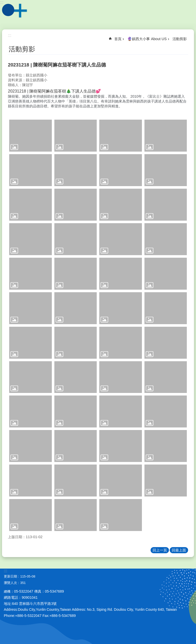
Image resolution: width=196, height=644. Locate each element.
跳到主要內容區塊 (3, 3)
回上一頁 (160, 550)
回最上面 (179, 550)
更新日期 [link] (10, 576)
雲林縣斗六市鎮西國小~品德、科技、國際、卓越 (98, 13)
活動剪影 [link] (180, 39)
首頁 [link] (118, 39)
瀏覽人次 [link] (10, 583)
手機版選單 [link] (8, 10)
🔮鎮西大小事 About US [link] (147, 39)
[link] (30, 136)
